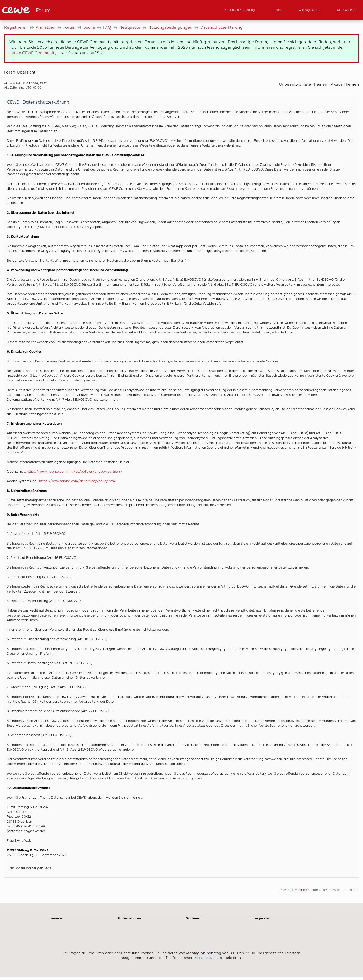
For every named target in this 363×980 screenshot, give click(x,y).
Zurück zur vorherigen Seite (30, 868)
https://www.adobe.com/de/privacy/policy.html (77, 481)
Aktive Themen (345, 84)
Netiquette (130, 27)
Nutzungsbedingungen (170, 27)
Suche (89, 27)
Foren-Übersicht (20, 72)
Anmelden (46, 27)
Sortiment (194, 918)
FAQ (107, 27)
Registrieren (16, 27)
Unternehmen (129, 918)
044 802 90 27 (206, 958)
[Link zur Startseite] (54, 10)
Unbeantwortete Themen (303, 84)
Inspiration (263, 918)
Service (56, 918)
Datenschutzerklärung (221, 27)
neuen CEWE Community (33, 53)
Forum (69, 27)
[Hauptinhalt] (181, 462)
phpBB (302, 890)
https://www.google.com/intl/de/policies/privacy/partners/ (75, 471)
